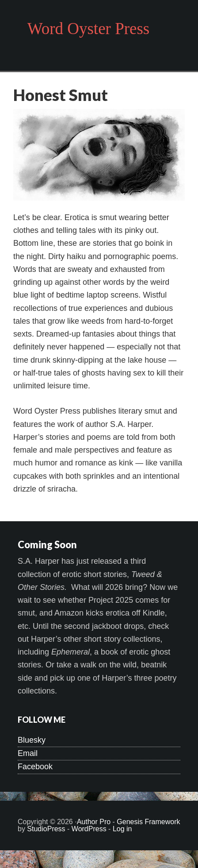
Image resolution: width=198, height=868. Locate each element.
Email (28, 753)
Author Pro (94, 822)
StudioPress (46, 829)
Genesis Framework (148, 822)
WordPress (89, 829)
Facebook (35, 767)
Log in (122, 829)
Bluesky (32, 740)
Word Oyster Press (89, 29)
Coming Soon (47, 544)
